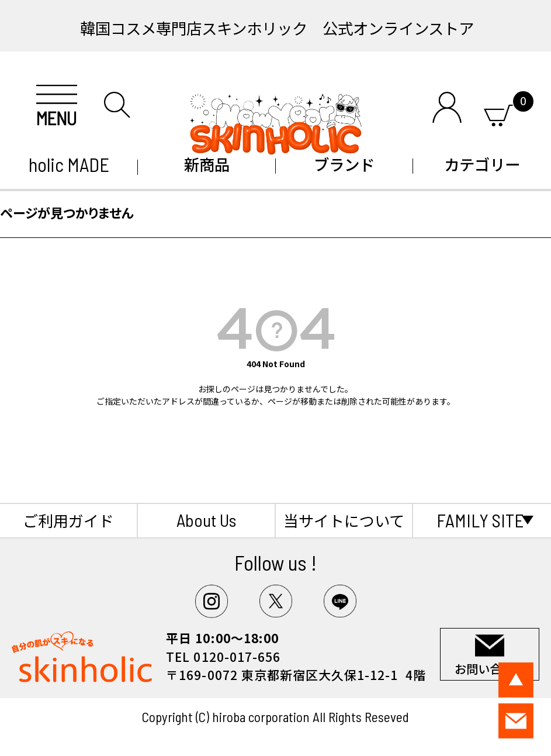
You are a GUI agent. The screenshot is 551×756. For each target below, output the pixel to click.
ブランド (344, 164)
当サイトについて (344, 520)
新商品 (207, 164)
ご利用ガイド (68, 520)
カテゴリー (482, 164)
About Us (206, 520)
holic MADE (69, 164)
